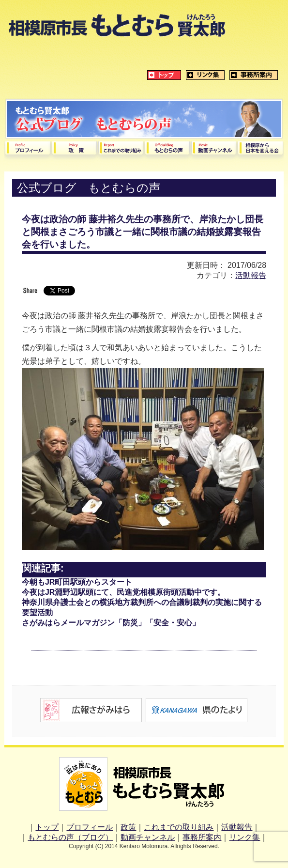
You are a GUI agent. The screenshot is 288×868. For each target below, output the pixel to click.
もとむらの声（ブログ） (70, 837)
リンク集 (244, 837)
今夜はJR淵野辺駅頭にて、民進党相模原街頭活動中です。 (123, 592)
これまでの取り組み (179, 827)
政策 (128, 827)
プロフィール (90, 827)
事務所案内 (202, 837)
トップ (47, 827)
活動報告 (251, 275)
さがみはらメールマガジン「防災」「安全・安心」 (111, 623)
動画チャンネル (148, 837)
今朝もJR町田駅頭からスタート (77, 582)
